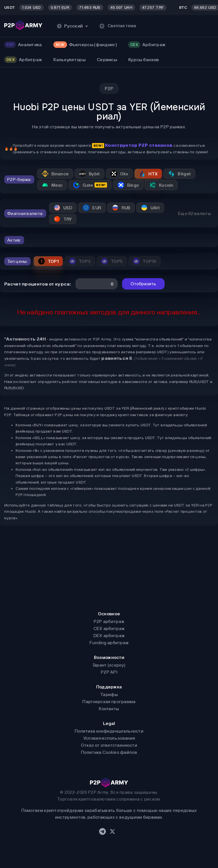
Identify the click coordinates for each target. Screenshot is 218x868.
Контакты (109, 709)
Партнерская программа (109, 702)
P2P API (109, 672)
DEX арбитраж (109, 636)
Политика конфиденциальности (109, 731)
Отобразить (143, 284)
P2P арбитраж (109, 621)
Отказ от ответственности (109, 745)
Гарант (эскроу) (109, 665)
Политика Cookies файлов (109, 752)
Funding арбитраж (109, 643)
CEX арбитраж (109, 628)
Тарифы (109, 694)
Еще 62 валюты (194, 213)
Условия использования (109, 738)
